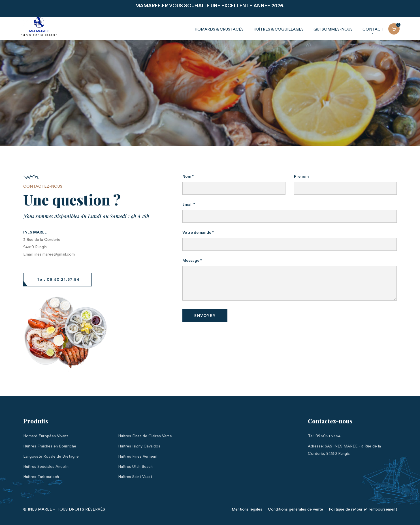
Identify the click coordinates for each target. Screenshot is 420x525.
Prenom (301, 177)
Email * (189, 205)
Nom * (188, 177)
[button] (58, 280)
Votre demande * (198, 233)
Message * (192, 261)
